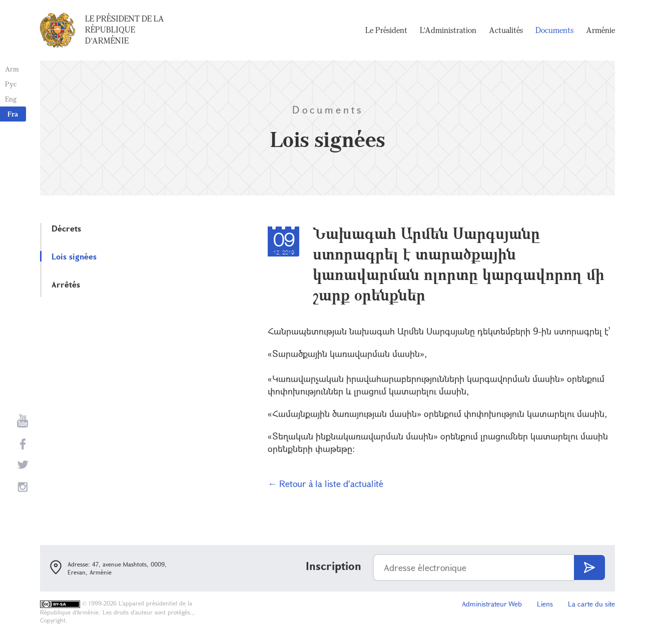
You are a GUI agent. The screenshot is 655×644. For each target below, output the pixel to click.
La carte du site (591, 604)
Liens (545, 604)
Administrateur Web (492, 604)
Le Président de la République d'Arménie (125, 29)
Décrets (66, 228)
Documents (554, 30)
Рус (11, 84)
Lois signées (74, 256)
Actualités (506, 30)
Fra (13, 114)
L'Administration (448, 30)
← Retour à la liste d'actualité (325, 483)
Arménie (600, 30)
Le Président (386, 30)
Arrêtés (66, 284)
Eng (11, 99)
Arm (12, 69)
